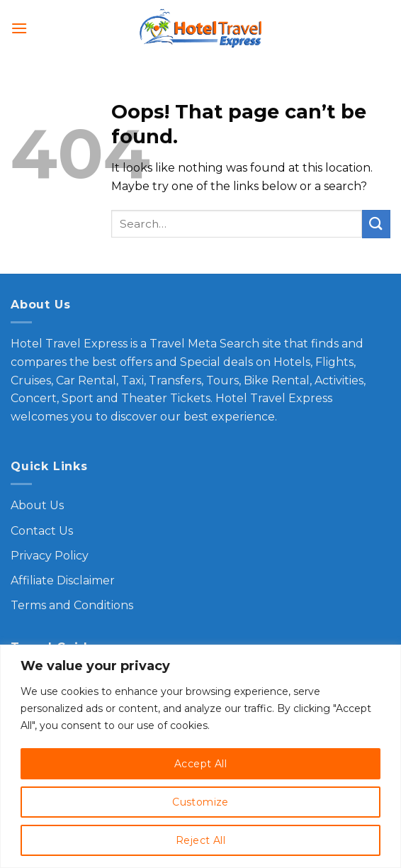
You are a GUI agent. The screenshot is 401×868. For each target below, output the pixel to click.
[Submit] (376, 224)
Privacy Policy (50, 556)
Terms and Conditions (72, 605)
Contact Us (42, 531)
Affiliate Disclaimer (63, 580)
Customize (200, 802)
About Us (37, 505)
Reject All (200, 840)
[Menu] (19, 28)
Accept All (200, 764)
